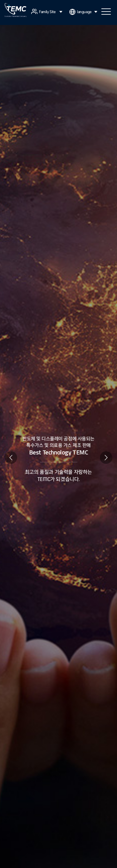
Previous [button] (11, 458)
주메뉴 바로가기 (0, 0)
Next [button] (106, 458)
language (87, 12)
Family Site (51, 12)
